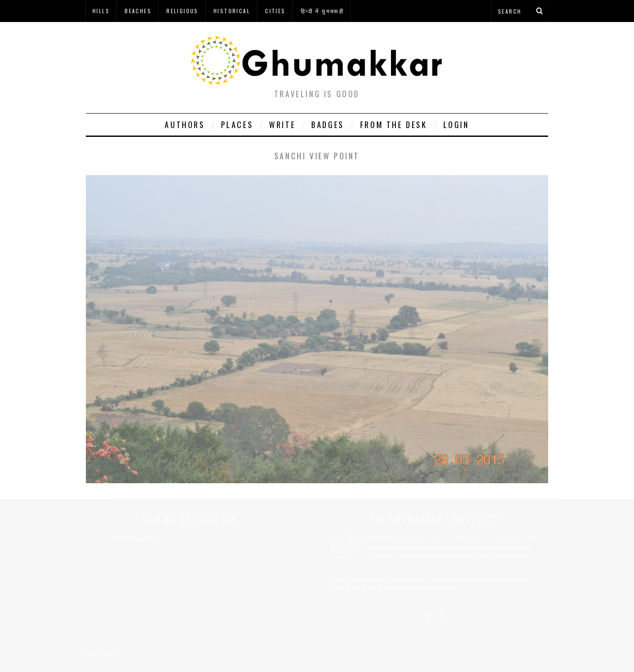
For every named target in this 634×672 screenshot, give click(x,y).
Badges (328, 125)
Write (282, 125)
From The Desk (394, 125)
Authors (185, 125)
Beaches (138, 11)
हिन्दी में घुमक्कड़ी (322, 11)
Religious (182, 11)
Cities (275, 11)
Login (456, 125)
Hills (101, 11)
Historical (232, 11)
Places (237, 125)
